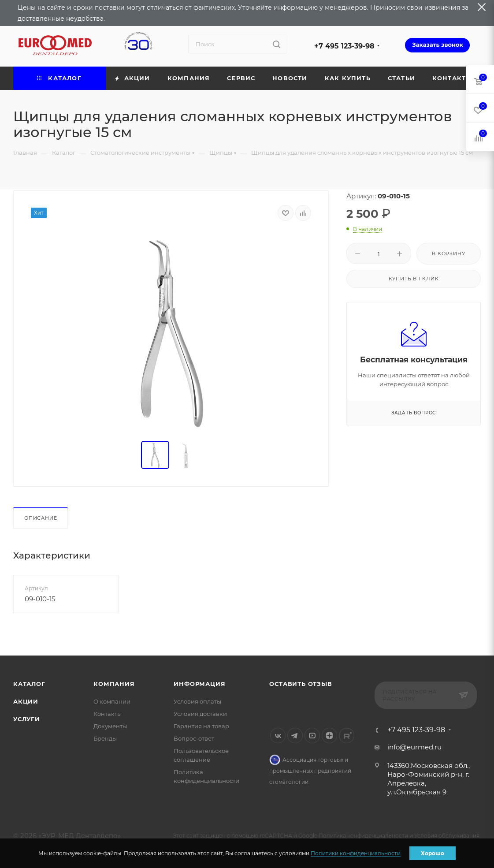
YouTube (312, 736)
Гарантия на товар (201, 726)
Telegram (295, 736)
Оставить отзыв (301, 684)
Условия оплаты (197, 701)
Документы (110, 726)
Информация (199, 684)
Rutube (347, 736)
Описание (41, 518)
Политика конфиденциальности (363, 836)
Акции (26, 701)
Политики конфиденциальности (356, 853)
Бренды (105, 738)
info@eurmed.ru (414, 747)
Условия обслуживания (447, 836)
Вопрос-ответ (194, 738)
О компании (112, 701)
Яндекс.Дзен (329, 736)
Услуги (27, 719)
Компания (114, 684)
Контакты (108, 714)
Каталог (29, 684)
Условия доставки (200, 714)
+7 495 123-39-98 (344, 46)
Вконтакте (278, 736)
